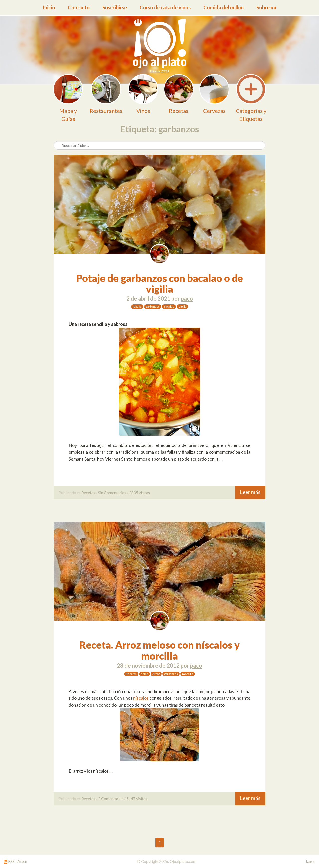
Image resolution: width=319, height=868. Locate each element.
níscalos (141, 698)
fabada (137, 307)
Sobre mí (266, 7)
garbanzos (153, 307)
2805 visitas (139, 492)
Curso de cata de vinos (165, 7)
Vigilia (182, 307)
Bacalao (169, 307)
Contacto (79, 7)
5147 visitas (137, 798)
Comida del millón (224, 7)
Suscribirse (115, 7)
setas (144, 674)
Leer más (250, 492)
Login (311, 861)
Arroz (156, 674)
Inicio (49, 7)
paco (187, 299)
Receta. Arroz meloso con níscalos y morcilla (160, 650)
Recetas (88, 492)
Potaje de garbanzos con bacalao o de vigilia (160, 284)
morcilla (188, 674)
